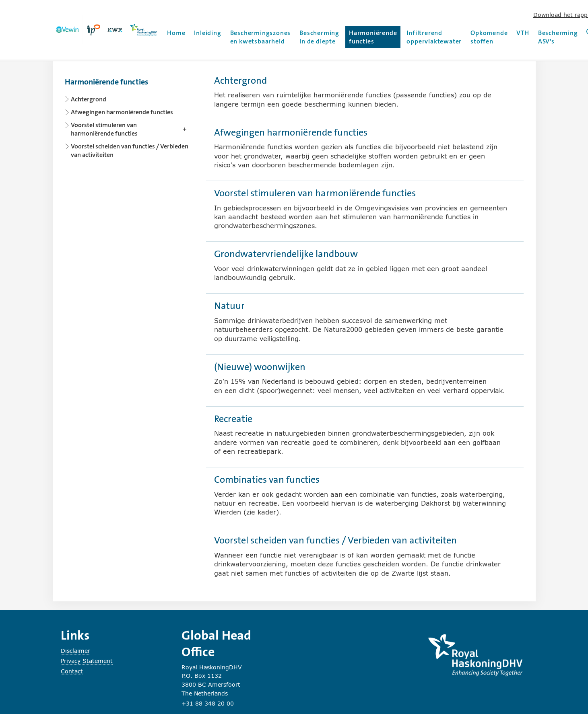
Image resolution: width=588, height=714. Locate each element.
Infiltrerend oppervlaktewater (434, 37)
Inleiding (207, 33)
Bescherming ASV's (558, 37)
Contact (72, 671)
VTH (523, 33)
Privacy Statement (87, 661)
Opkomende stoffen (489, 37)
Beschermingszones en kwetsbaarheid (261, 37)
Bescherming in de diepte (319, 37)
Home (176, 33)
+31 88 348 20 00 (208, 703)
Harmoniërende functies (374, 37)
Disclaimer (75, 651)
